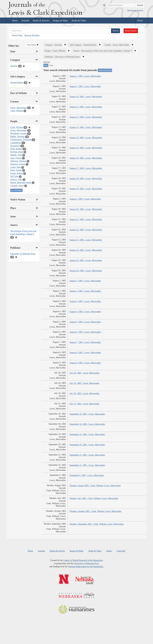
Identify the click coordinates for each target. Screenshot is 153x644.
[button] (65, 45)
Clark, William (17, 111)
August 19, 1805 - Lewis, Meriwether (86, 189)
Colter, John (15, 167)
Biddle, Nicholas (18, 137)
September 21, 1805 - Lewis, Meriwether (87, 455)
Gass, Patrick (16, 158)
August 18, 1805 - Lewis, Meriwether (86, 179)
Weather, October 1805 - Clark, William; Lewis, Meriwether (96, 511)
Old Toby (14, 176)
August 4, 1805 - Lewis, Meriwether (85, 301)
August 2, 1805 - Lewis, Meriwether (85, 199)
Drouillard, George (18, 133)
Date (51, 65)
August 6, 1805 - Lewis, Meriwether (85, 332)
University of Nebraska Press (23, 254)
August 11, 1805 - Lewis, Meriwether (86, 107)
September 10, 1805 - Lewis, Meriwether (87, 414)
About (140, 20)
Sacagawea (15, 146)
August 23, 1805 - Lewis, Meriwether (86, 240)
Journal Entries (17, 82)
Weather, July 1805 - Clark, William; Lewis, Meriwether (94, 498)
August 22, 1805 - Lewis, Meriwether (86, 230)
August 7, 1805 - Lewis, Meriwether (85, 342)
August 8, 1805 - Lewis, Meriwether (85, 353)
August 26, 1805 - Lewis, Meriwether (86, 271)
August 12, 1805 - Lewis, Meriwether (86, 117)
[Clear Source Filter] (16, 237)
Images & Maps (60, 20)
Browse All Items (32, 35)
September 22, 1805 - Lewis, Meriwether (87, 465)
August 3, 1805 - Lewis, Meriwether (85, 281)
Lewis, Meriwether (18, 108)
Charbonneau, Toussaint (21, 140)
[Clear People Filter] (29, 127)
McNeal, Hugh (17, 152)
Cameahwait (16, 143)
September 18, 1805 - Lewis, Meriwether (87, 424)
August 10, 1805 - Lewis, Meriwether (86, 97)
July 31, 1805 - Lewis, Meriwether (84, 404)
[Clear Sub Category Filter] (30, 83)
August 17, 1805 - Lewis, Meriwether (86, 168)
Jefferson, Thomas (18, 161)
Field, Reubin (16, 149)
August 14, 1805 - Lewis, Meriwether (86, 138)
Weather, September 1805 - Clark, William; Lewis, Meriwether (97, 524)
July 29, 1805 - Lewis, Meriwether (84, 383)
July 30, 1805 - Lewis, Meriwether (84, 393)
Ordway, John (16, 179)
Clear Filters (33, 45)
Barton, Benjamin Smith (21, 182)
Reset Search (131, 31)
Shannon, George (18, 164)
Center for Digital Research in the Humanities (83, 560)
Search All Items (105, 70)
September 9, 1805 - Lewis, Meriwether (87, 475)
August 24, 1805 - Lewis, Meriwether (86, 250)
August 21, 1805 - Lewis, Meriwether (86, 219)
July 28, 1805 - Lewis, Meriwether (84, 373)
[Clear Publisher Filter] (16, 257)
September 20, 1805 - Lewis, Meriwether (87, 445)
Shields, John (16, 155)
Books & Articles (41, 20)
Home (15, 20)
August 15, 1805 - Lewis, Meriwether (86, 148)
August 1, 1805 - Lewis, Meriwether (85, 76)
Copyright (121, 551)
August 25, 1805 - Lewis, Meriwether (86, 260)
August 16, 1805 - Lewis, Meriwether (86, 158)
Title (46, 65)
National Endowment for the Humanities (86, 567)
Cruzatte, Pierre (17, 186)
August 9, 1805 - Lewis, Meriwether (85, 363)
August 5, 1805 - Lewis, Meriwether (85, 322)
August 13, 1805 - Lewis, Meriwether (86, 127)
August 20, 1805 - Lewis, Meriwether (86, 209)
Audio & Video (79, 20)
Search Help (17, 35)
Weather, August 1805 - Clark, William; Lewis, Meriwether (95, 486)
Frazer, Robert (16, 173)
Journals (25, 20)
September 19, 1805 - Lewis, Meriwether (87, 434)
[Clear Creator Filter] (33, 108)
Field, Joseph (16, 170)
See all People (16, 190)
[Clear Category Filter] (24, 66)
